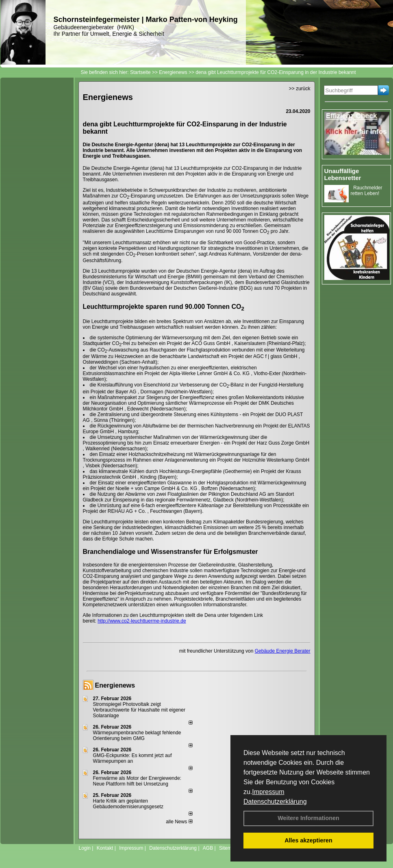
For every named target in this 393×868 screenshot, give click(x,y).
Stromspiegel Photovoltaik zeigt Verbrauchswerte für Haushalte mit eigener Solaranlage (139, 710)
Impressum (268, 792)
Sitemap (228, 848)
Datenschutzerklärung (275, 802)
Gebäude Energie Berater (283, 651)
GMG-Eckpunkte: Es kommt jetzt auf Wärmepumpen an (132, 758)
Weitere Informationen (308, 818)
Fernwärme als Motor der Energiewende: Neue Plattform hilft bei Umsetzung (137, 781)
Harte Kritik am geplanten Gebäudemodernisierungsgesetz (128, 804)
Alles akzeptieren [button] (308, 840)
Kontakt (105, 848)
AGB (208, 848)
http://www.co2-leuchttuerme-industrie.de (142, 621)
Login (85, 848)
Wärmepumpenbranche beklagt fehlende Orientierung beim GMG (137, 736)
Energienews (115, 685)
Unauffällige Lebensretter (343, 174)
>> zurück (300, 89)
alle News (179, 822)
